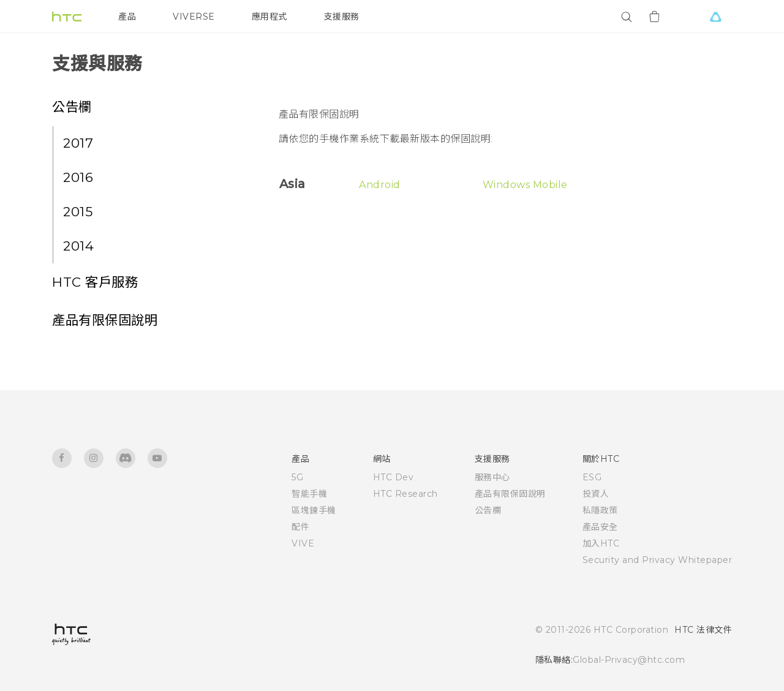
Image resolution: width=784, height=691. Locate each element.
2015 (78, 211)
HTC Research (405, 494)
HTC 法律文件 (703, 630)
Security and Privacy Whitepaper (658, 560)
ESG (592, 477)
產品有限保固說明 (105, 320)
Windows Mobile (525, 185)
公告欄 (72, 107)
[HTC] (67, 17)
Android (380, 185)
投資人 (596, 494)
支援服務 (342, 17)
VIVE (303, 543)
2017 (78, 143)
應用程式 (269, 17)
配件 (300, 527)
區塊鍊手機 (314, 510)
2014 (78, 246)
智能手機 (309, 494)
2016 (78, 177)
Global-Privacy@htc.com (629, 660)
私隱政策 (600, 510)
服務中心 (492, 477)
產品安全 (600, 527)
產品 (127, 17)
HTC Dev (394, 477)
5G (297, 477)
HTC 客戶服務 (95, 282)
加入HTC (601, 543)
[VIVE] (715, 17)
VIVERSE (194, 17)
